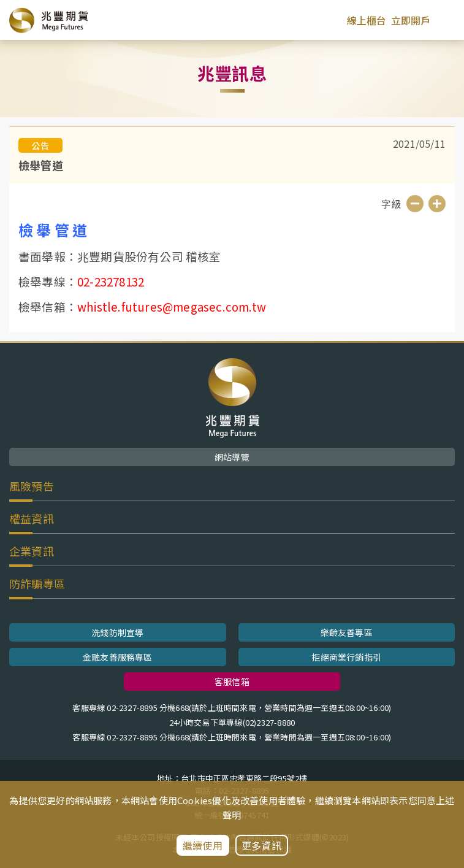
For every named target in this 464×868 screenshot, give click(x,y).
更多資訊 (261, 845)
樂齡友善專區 (347, 632)
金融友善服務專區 (118, 657)
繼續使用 (203, 845)
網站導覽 (232, 457)
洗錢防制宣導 (117, 632)
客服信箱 (232, 682)
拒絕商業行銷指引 (346, 657)
